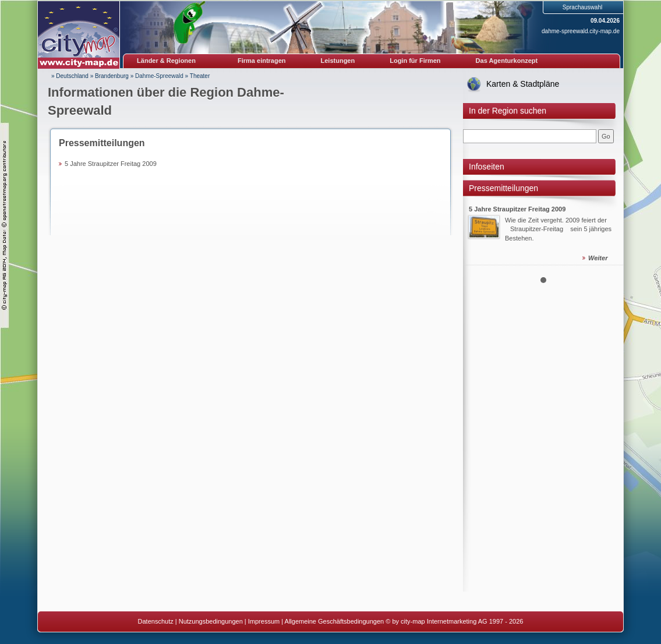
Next (608, 222)
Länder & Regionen (166, 61)
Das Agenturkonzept (507, 61)
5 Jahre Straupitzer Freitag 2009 (111, 164)
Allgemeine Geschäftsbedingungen (335, 621)
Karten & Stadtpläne (523, 84)
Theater (200, 76)
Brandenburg (112, 76)
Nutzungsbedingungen (211, 621)
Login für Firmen (415, 61)
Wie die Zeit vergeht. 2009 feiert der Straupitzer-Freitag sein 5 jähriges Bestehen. (558, 229)
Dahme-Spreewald (159, 76)
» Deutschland (70, 76)
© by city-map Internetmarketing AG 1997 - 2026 (454, 621)
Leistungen (338, 61)
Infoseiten (487, 167)
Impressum (264, 621)
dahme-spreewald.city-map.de (581, 31)
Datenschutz (156, 621)
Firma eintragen (262, 61)
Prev (478, 222)
